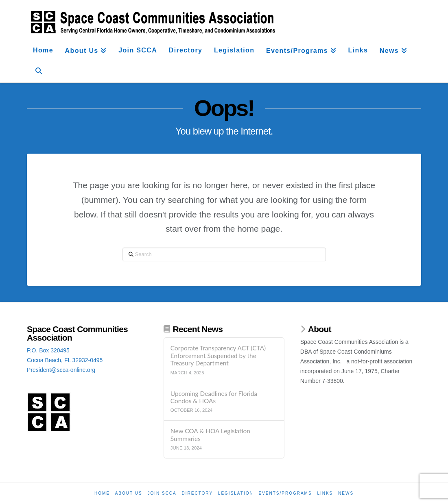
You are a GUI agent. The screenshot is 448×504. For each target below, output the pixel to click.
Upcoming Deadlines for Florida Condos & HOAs (214, 397)
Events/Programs (285, 493)
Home (102, 493)
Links (325, 493)
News (346, 493)
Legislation (236, 493)
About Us (129, 493)
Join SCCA (162, 493)
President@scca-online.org (61, 370)
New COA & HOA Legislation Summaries (210, 435)
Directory (198, 493)
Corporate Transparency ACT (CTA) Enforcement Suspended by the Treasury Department (218, 355)
